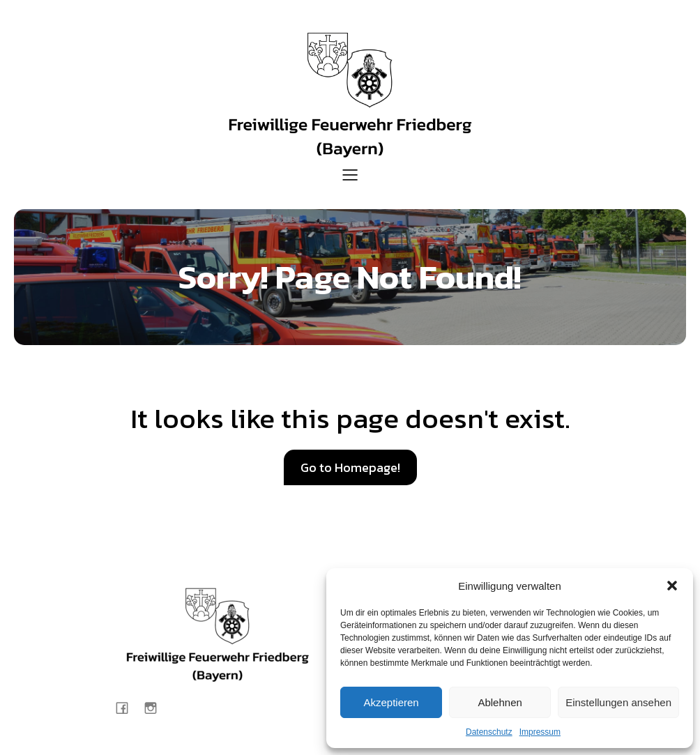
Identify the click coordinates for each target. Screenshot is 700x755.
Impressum (540, 732)
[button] (672, 586)
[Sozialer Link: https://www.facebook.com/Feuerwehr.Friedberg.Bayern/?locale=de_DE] (127, 707)
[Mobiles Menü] (350, 174)
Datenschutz (489, 732)
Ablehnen (500, 702)
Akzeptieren (391, 702)
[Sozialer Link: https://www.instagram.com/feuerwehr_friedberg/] (156, 707)
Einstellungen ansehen (618, 702)
